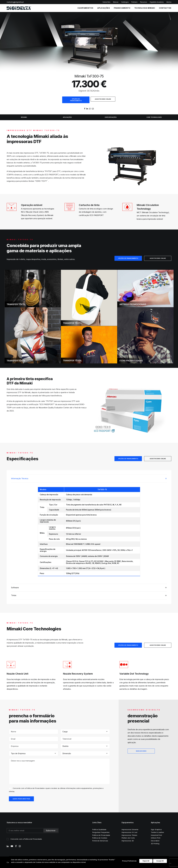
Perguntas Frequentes (101, 832)
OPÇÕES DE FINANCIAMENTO (76, 100)
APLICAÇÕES (104, 8)
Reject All (146, 861)
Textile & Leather (157, 832)
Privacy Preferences (129, 861)
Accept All (160, 861)
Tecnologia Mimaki (145, 8)
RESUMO (24, 117)
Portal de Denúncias (100, 840)
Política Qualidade (99, 829)
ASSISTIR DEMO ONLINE (103, 99)
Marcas (116, 2)
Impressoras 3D (128, 840)
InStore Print (156, 838)
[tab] (89, 478)
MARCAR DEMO (141, 751)
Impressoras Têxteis (129, 835)
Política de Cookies (100, 838)
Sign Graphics (156, 829)
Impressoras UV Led (129, 832)
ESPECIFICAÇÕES (111, 117)
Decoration (155, 840)
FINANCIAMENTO (122, 8)
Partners (134, 2)
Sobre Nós (106, 2)
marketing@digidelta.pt (15, 2)
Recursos (144, 2)
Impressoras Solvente (130, 829)
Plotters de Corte (128, 838)
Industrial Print (156, 835)
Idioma (169, 2)
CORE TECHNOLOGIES (154, 117)
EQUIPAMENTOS (85, 8)
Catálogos (125, 2)
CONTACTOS (165, 8)
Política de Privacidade (35, 788)
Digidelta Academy (157, 2)
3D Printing (155, 843)
